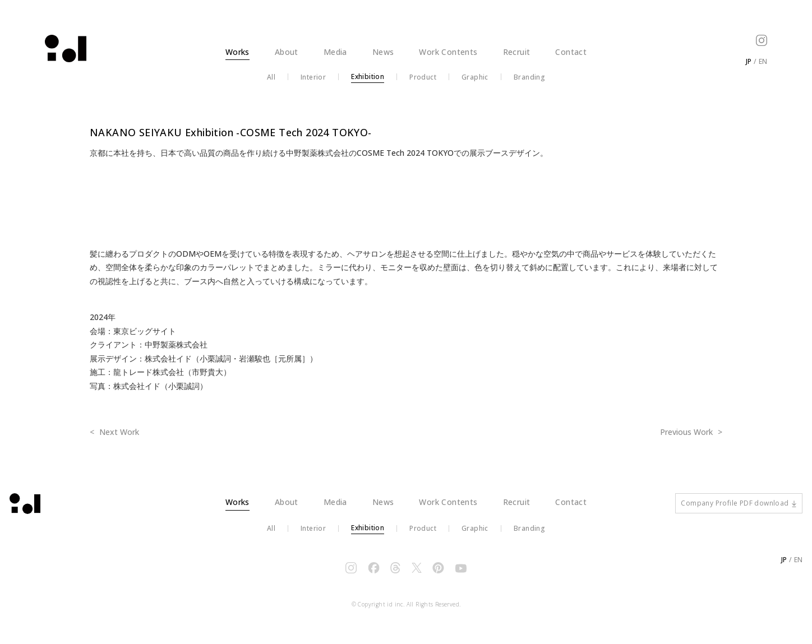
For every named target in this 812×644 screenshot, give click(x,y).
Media (335, 52)
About (287, 52)
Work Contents (448, 52)
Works (237, 52)
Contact (571, 52)
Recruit (517, 52)
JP (749, 61)
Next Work (118, 432)
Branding (529, 77)
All (271, 77)
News (383, 52)
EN (763, 61)
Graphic (475, 77)
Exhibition (368, 77)
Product (423, 77)
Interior (313, 77)
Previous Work (688, 432)
